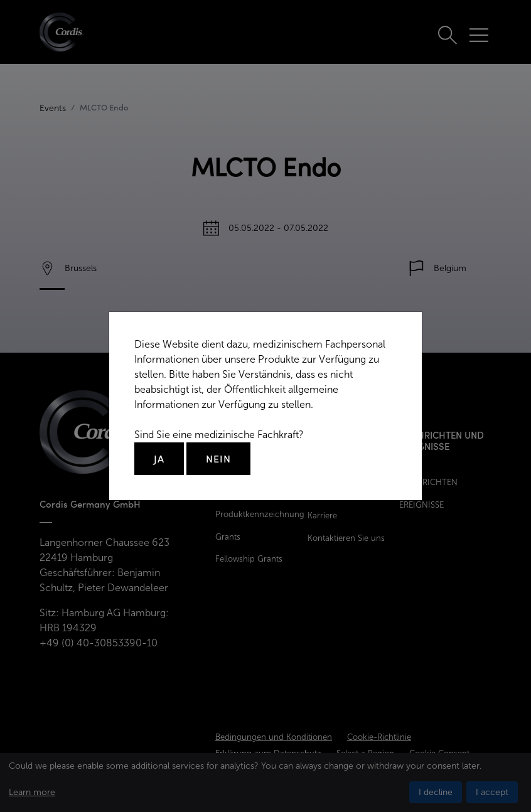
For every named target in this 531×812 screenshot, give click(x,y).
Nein (218, 459)
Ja (159, 459)
